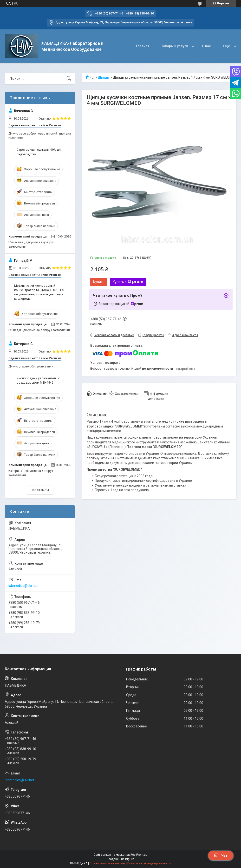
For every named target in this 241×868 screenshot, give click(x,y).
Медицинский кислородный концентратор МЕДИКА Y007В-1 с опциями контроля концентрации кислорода (39, 292)
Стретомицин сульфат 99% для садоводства (39, 152)
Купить (99, 282)
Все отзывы (40, 490)
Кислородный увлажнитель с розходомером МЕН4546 (38, 380)
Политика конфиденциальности (149, 863)
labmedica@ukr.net (23, 586)
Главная (143, 46)
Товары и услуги (175, 46)
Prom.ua (142, 855)
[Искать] (69, 79)
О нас (206, 46)
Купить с (128, 282)
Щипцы (104, 77)
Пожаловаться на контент (107, 863)
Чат (221, 855)
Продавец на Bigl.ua (120, 859)
